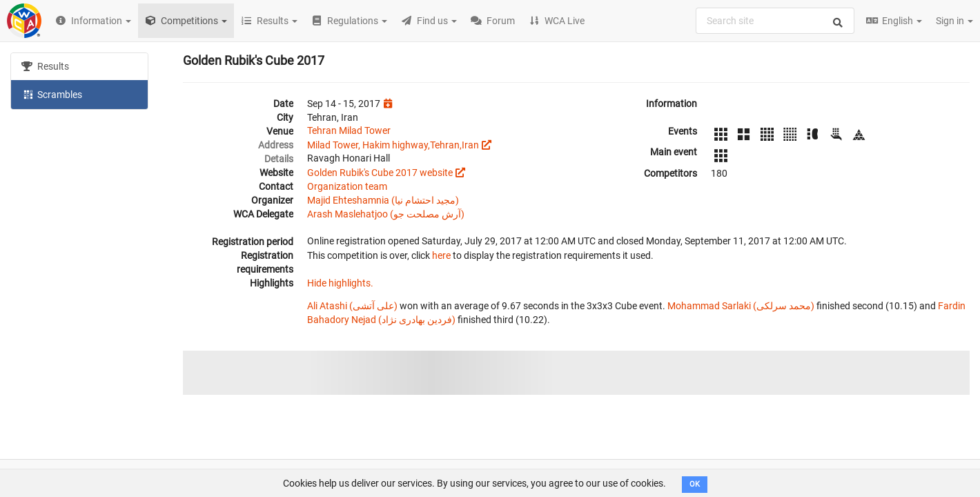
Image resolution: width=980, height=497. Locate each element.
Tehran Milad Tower (349, 130)
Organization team (347, 186)
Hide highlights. (340, 283)
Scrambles (52, 94)
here (441, 255)
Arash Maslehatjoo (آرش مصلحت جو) (386, 214)
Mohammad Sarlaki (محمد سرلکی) (741, 306)
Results (45, 66)
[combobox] (775, 21)
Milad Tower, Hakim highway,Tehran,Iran (393, 145)
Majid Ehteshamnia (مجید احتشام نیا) (383, 200)
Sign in (954, 21)
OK (695, 484)
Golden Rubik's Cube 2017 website (380, 173)
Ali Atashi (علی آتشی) (352, 306)
